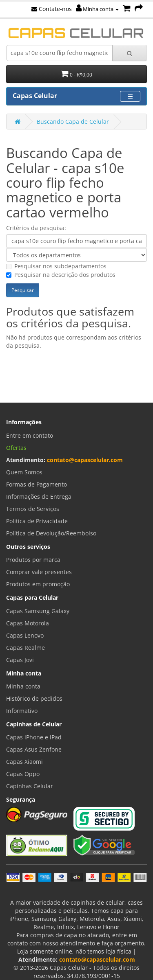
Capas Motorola (28, 623)
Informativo (22, 711)
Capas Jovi (20, 660)
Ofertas (16, 448)
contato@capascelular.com (85, 460)
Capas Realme (25, 648)
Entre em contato (30, 435)
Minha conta (97, 9)
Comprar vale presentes (39, 572)
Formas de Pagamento (37, 484)
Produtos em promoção (38, 584)
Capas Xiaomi (24, 762)
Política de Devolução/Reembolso (51, 533)
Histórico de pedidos (34, 698)
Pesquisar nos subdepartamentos (56, 266)
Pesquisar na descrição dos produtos (61, 275)
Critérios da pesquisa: (36, 228)
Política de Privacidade (37, 521)
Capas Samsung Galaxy (38, 611)
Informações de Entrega (39, 497)
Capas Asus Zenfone (34, 749)
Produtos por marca (33, 560)
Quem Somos (24, 472)
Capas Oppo (23, 774)
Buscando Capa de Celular (73, 122)
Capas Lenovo (25, 635)
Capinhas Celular (30, 786)
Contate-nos (52, 9)
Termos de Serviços (33, 509)
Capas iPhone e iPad (34, 737)
